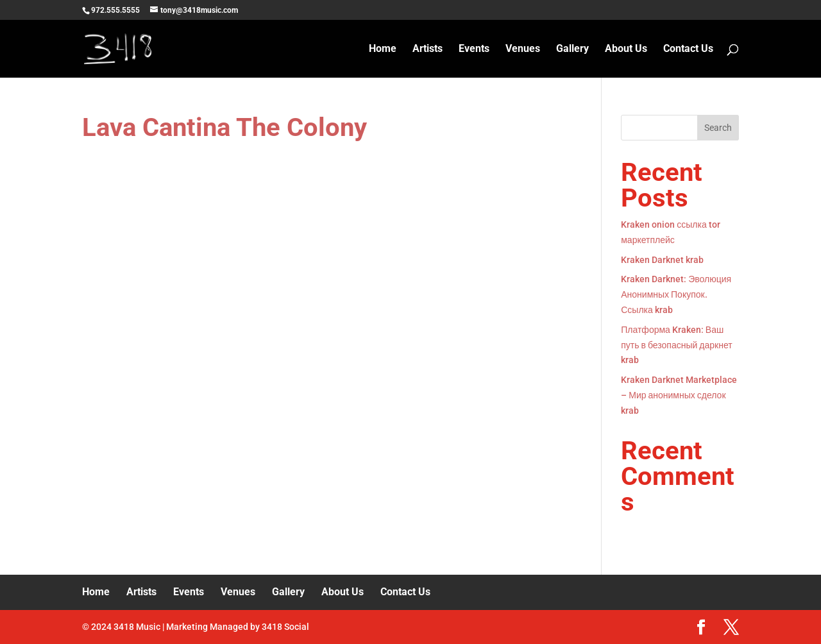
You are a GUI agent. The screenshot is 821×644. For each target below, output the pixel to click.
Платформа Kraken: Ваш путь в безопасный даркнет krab (676, 345)
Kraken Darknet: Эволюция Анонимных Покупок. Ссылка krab (676, 294)
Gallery (572, 49)
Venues (523, 49)
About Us (626, 49)
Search (718, 128)
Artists (427, 49)
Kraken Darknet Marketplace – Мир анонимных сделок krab (679, 395)
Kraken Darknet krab (662, 260)
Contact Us (688, 49)
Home (383, 49)
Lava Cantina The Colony (224, 127)
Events (474, 49)
